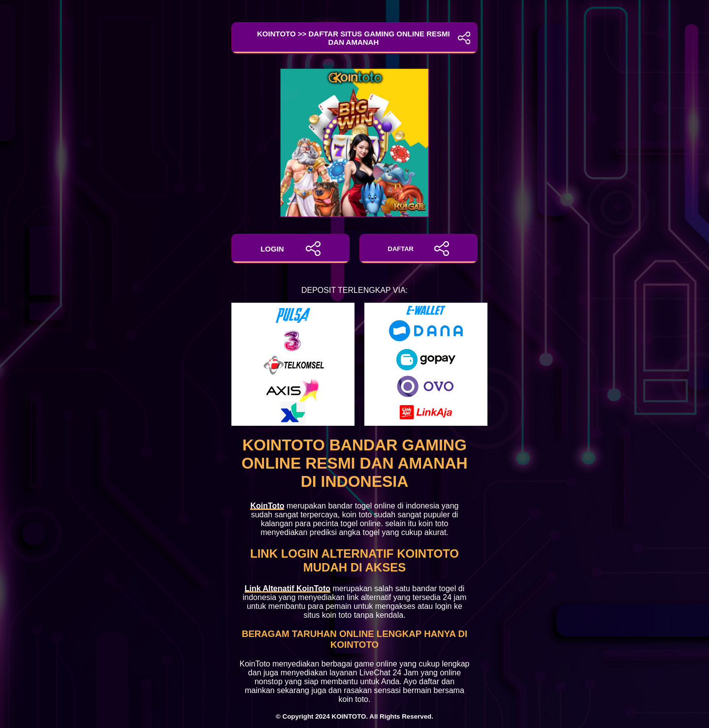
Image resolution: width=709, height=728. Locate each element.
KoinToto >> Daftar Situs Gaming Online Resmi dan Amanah (354, 38)
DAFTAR (419, 249)
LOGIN (290, 249)
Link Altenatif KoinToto (288, 588)
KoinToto (267, 506)
